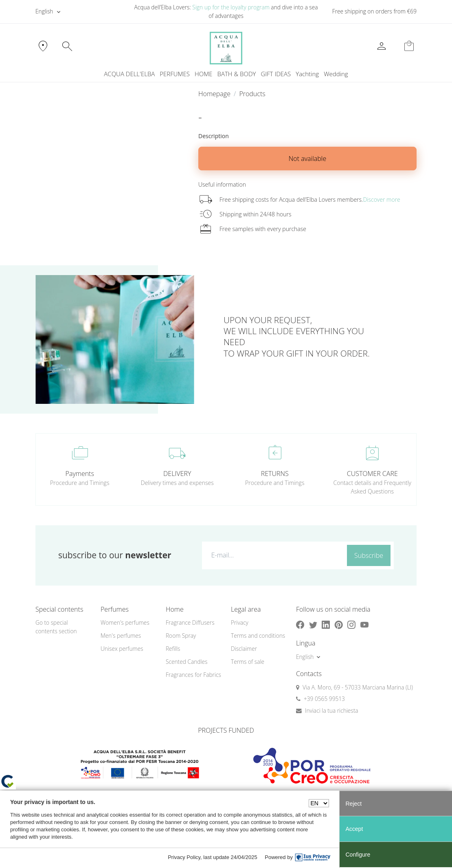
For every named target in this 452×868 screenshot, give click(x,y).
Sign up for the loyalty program (231, 7)
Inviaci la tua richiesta (332, 710)
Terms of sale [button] (248, 662)
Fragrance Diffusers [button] (190, 622)
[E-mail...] (273, 555)
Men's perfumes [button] (121, 636)
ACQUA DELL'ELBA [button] (129, 74)
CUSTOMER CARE (372, 474)
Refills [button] (173, 649)
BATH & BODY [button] (237, 74)
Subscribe (369, 555)
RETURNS (275, 474)
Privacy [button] (240, 622)
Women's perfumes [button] (125, 622)
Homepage (214, 94)
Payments (80, 474)
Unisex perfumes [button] (122, 649)
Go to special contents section (56, 627)
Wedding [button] (336, 74)
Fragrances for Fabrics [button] (193, 675)
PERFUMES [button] (175, 74)
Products (252, 94)
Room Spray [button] (181, 636)
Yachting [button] (307, 74)
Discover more (381, 199)
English (44, 11)
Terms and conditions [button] (258, 636)
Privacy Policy (184, 857)
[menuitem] (307, 74)
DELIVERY (177, 474)
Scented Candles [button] (187, 662)
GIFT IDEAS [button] (276, 74)
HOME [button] (203, 74)
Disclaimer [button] (244, 649)
